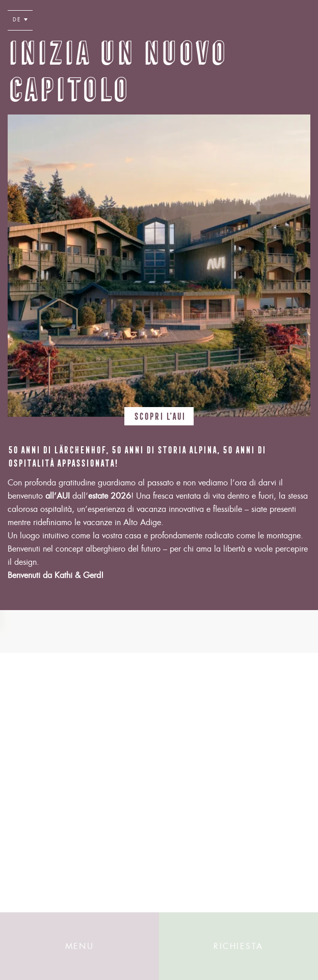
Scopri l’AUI (159, 415)
